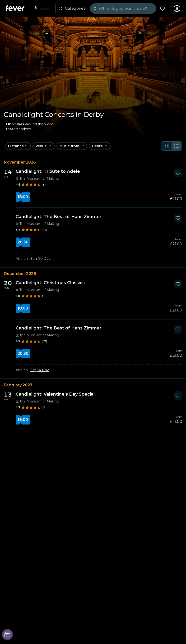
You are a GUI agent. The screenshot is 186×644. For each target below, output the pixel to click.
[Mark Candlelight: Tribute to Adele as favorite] (178, 173)
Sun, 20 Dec (40, 259)
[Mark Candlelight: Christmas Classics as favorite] (178, 284)
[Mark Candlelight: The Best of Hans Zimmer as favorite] (178, 218)
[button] (18, 146)
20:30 (23, 242)
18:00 (23, 197)
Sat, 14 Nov (40, 370)
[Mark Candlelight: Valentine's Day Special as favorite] (178, 396)
